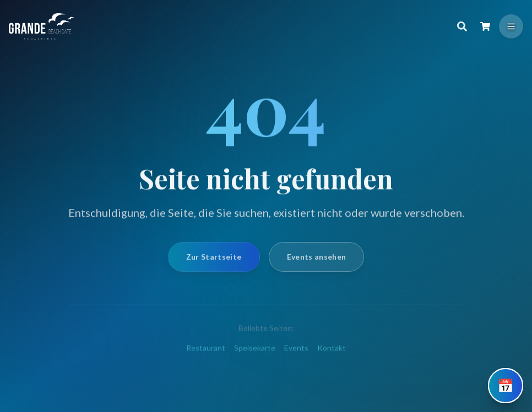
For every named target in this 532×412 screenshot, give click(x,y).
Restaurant (206, 354)
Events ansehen (317, 262)
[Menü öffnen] (511, 26)
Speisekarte (255, 354)
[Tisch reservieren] (506, 386)
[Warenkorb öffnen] (485, 26)
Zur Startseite (214, 262)
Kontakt (332, 354)
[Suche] (462, 26)
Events (296, 354)
